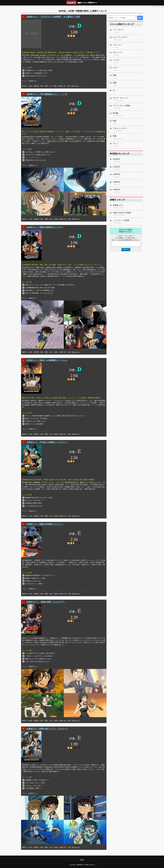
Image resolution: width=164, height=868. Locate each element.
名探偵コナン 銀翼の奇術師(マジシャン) (45, 524)
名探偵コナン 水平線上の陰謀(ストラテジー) (47, 442)
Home (82, 860)
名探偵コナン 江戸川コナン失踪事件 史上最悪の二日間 (53, 17)
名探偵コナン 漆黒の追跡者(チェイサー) (45, 227)
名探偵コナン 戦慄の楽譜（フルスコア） (46, 602)
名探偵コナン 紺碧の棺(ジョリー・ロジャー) (47, 729)
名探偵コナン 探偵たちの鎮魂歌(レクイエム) (47, 360)
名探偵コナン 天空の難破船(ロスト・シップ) (47, 94)
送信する (126, 250)
